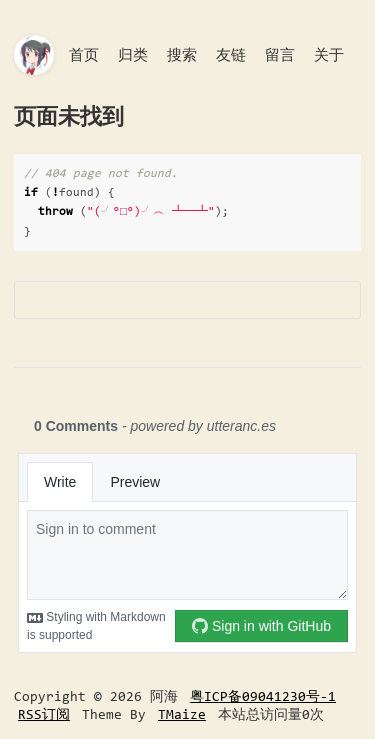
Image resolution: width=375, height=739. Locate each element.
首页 (84, 55)
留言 (280, 55)
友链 (231, 55)
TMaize (182, 714)
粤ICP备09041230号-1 (263, 696)
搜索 (182, 55)
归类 (133, 55)
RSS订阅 (44, 714)
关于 (329, 55)
